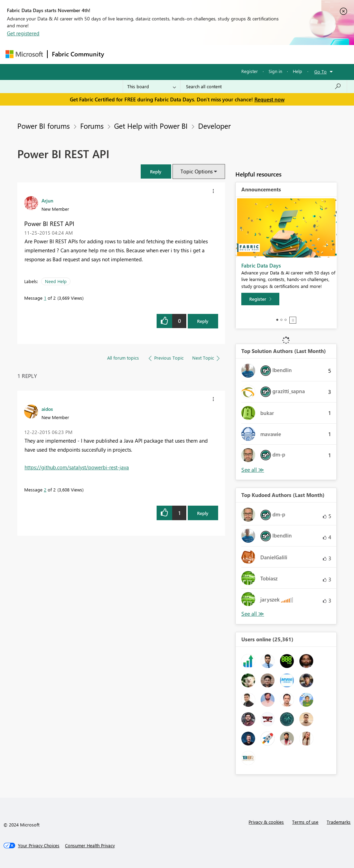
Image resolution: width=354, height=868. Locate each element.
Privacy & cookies (266, 822)
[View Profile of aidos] (47, 409)
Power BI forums (44, 126)
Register (250, 71)
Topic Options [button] (197, 171)
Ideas (179, 54)
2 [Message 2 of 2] (45, 490)
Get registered (23, 33)
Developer (214, 126)
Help (297, 71)
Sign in (275, 71)
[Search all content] (264, 87)
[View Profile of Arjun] (47, 200)
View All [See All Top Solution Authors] (253, 470)
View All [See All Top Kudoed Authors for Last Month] (253, 614)
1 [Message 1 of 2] (45, 298)
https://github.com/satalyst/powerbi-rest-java (77, 467)
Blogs (240, 54)
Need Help (56, 281)
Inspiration (150, 54)
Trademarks (339, 822)
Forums (120, 54)
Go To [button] (320, 71)
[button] (156, 171)
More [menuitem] (264, 54)
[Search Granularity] (152, 87)
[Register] (260, 299)
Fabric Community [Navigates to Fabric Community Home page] (78, 54)
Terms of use (305, 822)
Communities (209, 54)
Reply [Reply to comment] (203, 513)
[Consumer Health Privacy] (90, 846)
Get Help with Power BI (151, 126)
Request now (269, 99)
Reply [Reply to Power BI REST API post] (203, 321)
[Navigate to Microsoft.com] (24, 54)
